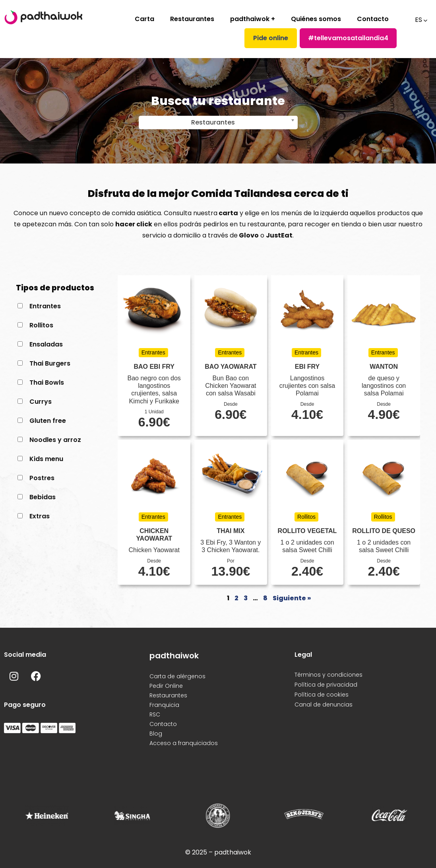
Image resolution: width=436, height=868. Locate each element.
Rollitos (41, 325)
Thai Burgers (50, 363)
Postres (42, 478)
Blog (156, 734)
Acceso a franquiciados (184, 743)
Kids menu (46, 459)
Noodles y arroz (55, 440)
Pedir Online (166, 686)
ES (418, 20)
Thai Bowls (47, 382)
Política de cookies (322, 695)
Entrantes (45, 306)
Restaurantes (192, 19)
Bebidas (43, 497)
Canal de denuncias (324, 705)
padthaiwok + (253, 19)
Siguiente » (292, 598)
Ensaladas (46, 344)
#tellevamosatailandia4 (348, 38)
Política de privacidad (326, 685)
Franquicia (164, 705)
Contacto (373, 19)
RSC (155, 714)
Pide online (271, 38)
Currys (41, 402)
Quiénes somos (316, 19)
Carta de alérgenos (177, 676)
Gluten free (48, 421)
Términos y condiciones (328, 675)
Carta (144, 19)
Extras (40, 516)
